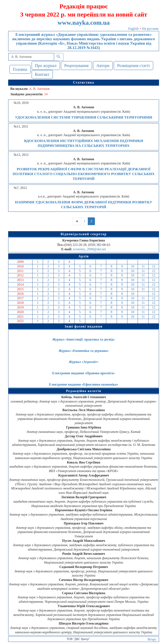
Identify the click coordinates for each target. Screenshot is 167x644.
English (133, 29)
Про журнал (46, 66)
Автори (103, 66)
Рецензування (76, 66)
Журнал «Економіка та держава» (83, 351)
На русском (150, 29)
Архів (84, 256)
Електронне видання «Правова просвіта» (84, 373)
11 (143, 266)
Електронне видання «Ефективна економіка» (84, 384)
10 (133, 266)
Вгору (152, 639)
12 (154, 266)
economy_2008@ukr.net (89, 249)
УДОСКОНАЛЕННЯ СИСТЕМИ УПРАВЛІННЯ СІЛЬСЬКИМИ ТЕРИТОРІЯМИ (83, 117)
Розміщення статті (133, 66)
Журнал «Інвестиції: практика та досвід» (84, 339)
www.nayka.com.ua (83, 23)
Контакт (42, 74)
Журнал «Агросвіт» (84, 362)
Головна (20, 69)
